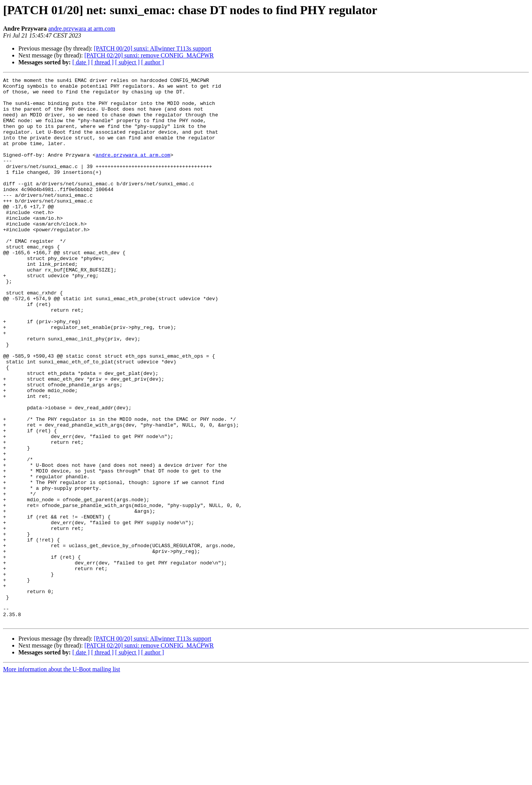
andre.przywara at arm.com (82, 29)
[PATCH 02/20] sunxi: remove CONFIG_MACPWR (149, 55)
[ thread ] (102, 62)
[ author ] (153, 62)
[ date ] (81, 62)
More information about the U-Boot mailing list (62, 778)
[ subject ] (127, 62)
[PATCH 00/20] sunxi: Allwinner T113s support (153, 48)
